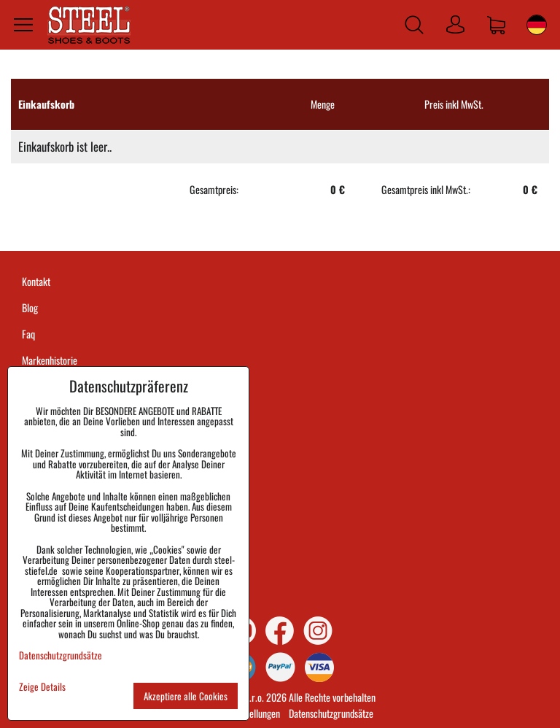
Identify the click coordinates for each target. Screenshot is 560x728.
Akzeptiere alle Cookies (186, 696)
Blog (30, 307)
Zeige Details (42, 687)
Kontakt (36, 281)
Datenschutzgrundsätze (331, 713)
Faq (28, 334)
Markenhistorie (50, 360)
